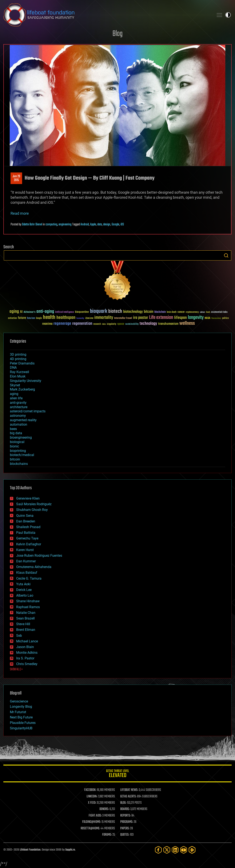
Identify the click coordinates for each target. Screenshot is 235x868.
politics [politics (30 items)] (226, 318)
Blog (117, 34)
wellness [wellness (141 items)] (187, 324)
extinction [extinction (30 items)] (12, 318)
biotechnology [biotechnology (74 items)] (133, 312)
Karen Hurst (25, 550)
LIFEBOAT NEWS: (129, 790)
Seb (19, 636)
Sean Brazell (25, 618)
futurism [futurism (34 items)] (31, 318)
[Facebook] (158, 850)
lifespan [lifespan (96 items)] (180, 318)
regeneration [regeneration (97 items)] (82, 324)
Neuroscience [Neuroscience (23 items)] (216, 319)
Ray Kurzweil (19, 372)
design (107, 225)
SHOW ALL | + (16, 669)
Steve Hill (23, 624)
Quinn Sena (25, 516)
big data (16, 433)
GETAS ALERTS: (128, 797)
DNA (13, 368)
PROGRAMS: (127, 822)
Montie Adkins (27, 653)
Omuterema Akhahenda (34, 567)
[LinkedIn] (175, 850)
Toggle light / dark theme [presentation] (228, 15)
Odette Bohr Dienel (32, 225)
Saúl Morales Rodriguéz (34, 504)
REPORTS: (126, 816)
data (100, 225)
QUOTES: (125, 835)
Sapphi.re (70, 850)
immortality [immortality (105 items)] (104, 318)
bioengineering (21, 437)
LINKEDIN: (92, 797)
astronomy (18, 416)
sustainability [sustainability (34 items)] (132, 324)
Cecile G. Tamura (29, 578)
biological (17, 442)
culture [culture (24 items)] (202, 312)
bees (13, 429)
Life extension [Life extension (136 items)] (161, 318)
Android (85, 225)
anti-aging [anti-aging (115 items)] (45, 312)
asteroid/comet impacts (28, 411)
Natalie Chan (26, 613)
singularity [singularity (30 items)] (111, 324)
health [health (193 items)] (49, 318)
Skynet (15, 385)
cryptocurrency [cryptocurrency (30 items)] (192, 312)
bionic (14, 446)
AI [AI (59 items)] (21, 312)
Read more (20, 213)
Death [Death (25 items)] (208, 312)
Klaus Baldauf (27, 573)
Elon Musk (18, 376)
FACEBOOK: (90, 790)
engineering (65, 225)
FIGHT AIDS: (95, 816)
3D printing (18, 354)
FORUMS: (107, 835)
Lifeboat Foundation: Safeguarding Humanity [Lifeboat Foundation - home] (107, 15)
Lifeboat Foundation (30, 850)
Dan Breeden (26, 521)
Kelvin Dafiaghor (29, 544)
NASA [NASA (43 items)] (208, 318)
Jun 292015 (16, 178)
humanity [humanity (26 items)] (80, 318)
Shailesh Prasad (28, 527)
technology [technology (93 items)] (148, 324)
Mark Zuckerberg (22, 389)
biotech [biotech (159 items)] (115, 311)
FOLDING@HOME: (91, 822)
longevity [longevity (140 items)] (196, 318)
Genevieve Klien (28, 498)
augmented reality (23, 420)
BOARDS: (125, 809)
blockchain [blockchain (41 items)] (160, 312)
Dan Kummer (26, 561)
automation (19, 424)
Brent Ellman (26, 630)
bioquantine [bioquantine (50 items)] (82, 312)
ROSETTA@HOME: (90, 829)
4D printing (18, 359)
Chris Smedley (27, 664)
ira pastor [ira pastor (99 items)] (141, 318)
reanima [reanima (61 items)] (47, 324)
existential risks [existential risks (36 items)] (219, 312)
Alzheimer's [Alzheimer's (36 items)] (29, 312)
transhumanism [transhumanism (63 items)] (168, 324)
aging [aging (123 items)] (14, 312)
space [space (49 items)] (121, 324)
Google (115, 225)
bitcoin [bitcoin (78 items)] (149, 312)
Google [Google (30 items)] (39, 318)
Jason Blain (25, 647)
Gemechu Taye (27, 538)
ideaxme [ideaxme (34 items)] (89, 318)
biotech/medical (22, 455)
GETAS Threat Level (117, 774)
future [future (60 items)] (22, 318)
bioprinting (18, 451)
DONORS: (104, 809)
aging (14, 394)
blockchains (19, 464)
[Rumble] (192, 850)
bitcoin (15, 459)
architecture (19, 407)
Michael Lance (27, 641)
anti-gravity (18, 403)
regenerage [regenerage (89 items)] (62, 324)
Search (226, 255)
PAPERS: (125, 829)
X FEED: (92, 803)
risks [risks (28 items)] (104, 324)
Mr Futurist (18, 712)
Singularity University (26, 381)
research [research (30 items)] (97, 324)
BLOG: (123, 803)
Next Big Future (21, 717)
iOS (122, 225)
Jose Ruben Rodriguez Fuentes (39, 556)
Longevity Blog (21, 707)
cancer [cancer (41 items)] (181, 312)
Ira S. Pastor (25, 658)
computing (51, 225)
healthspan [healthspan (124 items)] (66, 318)
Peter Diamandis (22, 363)
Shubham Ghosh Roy (32, 510)
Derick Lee (24, 590)
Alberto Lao (25, 595)
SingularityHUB (21, 728)
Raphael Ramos (28, 607)
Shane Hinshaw (28, 601)
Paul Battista (26, 533)
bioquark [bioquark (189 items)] (99, 311)
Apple (93, 225)
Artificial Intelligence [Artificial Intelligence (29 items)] (65, 312)
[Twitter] (167, 850)
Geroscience (19, 701)
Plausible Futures (23, 723)
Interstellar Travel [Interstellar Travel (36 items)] (123, 318)
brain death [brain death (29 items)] (172, 312)
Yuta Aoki (23, 584)
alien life (16, 398)
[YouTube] (184, 850)
